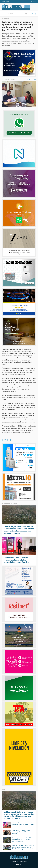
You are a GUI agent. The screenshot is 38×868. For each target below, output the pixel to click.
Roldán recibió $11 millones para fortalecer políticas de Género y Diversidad (21, 832)
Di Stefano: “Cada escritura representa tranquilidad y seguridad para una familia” (23, 824)
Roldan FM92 (6, 1)
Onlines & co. (19, 864)
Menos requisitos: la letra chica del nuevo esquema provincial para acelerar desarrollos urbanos (23, 840)
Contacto (33, 1)
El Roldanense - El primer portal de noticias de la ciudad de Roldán (16, 7)
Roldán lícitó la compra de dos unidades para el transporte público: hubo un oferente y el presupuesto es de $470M (23, 847)
